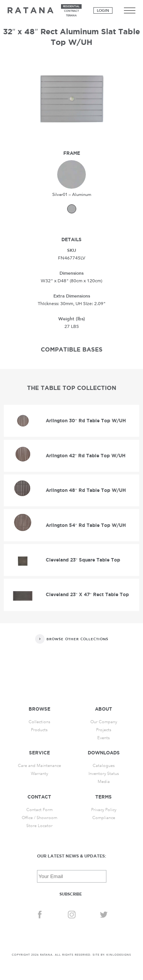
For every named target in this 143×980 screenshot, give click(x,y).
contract (71, 11)
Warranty (39, 774)
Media (104, 782)
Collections (39, 722)
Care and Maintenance (39, 766)
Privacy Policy (104, 810)
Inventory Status (104, 774)
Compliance (104, 818)
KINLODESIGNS (119, 955)
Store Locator (39, 826)
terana (71, 16)
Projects (104, 730)
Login (103, 11)
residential (71, 6)
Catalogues (104, 766)
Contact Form (39, 810)
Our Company (104, 722)
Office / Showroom (39, 818)
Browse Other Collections (77, 639)
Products (39, 730)
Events (104, 738)
